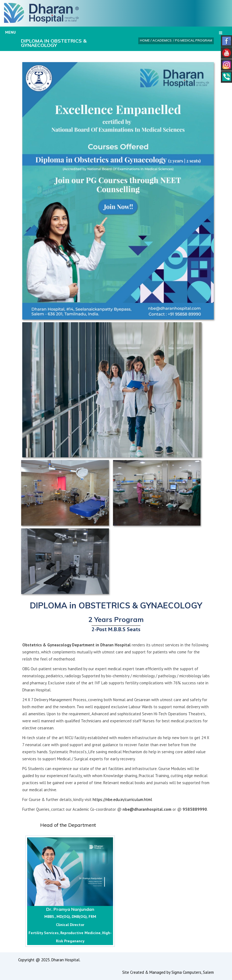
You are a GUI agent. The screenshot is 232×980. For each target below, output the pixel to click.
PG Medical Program (194, 40)
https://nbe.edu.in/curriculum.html (122, 799)
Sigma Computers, (187, 972)
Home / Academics (156, 40)
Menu (114, 32)
